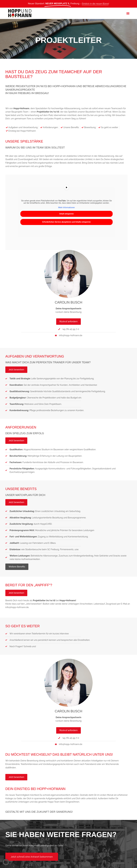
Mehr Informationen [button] (66, 207)
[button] (128, 13)
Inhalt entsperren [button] (67, 214)
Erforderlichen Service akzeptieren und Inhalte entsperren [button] (66, 222)
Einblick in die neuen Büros (95, 4)
